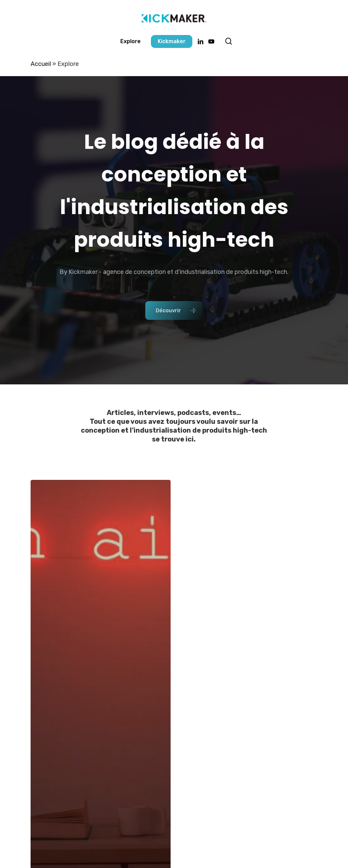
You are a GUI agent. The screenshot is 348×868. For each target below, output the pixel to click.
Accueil (41, 64)
